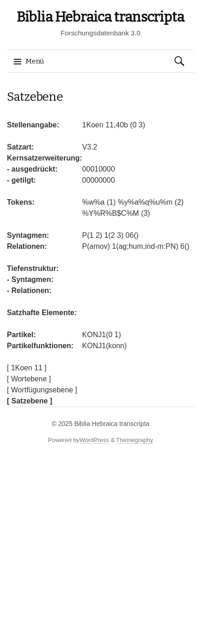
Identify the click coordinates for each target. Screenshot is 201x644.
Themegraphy (135, 440)
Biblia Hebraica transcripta (100, 17)
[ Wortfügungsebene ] (42, 390)
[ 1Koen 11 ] (27, 368)
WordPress (94, 440)
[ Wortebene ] (29, 379)
